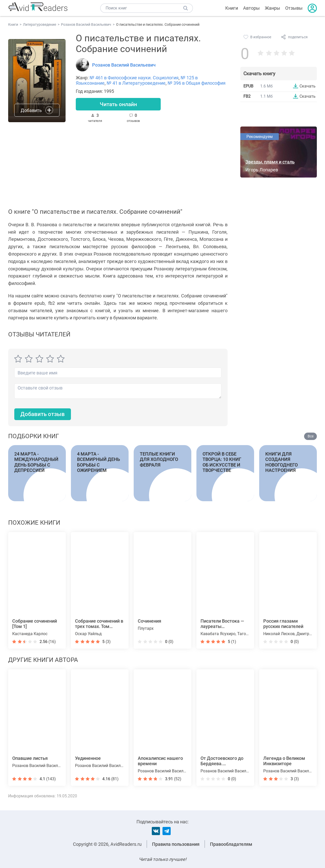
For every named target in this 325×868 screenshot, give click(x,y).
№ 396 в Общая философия (197, 83)
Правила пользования (176, 844)
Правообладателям (231, 844)
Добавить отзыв (43, 415)
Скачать (308, 86)
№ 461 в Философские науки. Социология (134, 78)
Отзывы (294, 8)
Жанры (272, 8)
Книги (232, 8)
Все (311, 436)
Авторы (251, 8)
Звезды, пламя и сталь (270, 162)
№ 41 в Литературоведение (136, 83)
